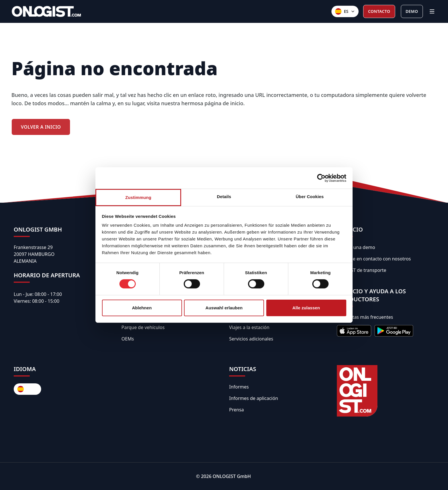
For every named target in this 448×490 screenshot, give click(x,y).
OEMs (128, 339)
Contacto (379, 11)
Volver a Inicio (41, 127)
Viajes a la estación (249, 327)
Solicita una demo (356, 247)
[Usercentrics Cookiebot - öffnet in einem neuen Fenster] (321, 178)
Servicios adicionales (251, 339)
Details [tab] (224, 197)
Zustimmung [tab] (138, 197)
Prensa (237, 410)
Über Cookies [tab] (310, 197)
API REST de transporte (362, 270)
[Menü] (432, 11)
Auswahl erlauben (224, 308)
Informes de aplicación (254, 398)
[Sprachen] (345, 11)
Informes (239, 387)
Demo (412, 11)
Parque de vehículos (143, 327)
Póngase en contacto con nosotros (374, 259)
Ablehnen (142, 308)
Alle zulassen (306, 308)
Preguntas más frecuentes (365, 317)
